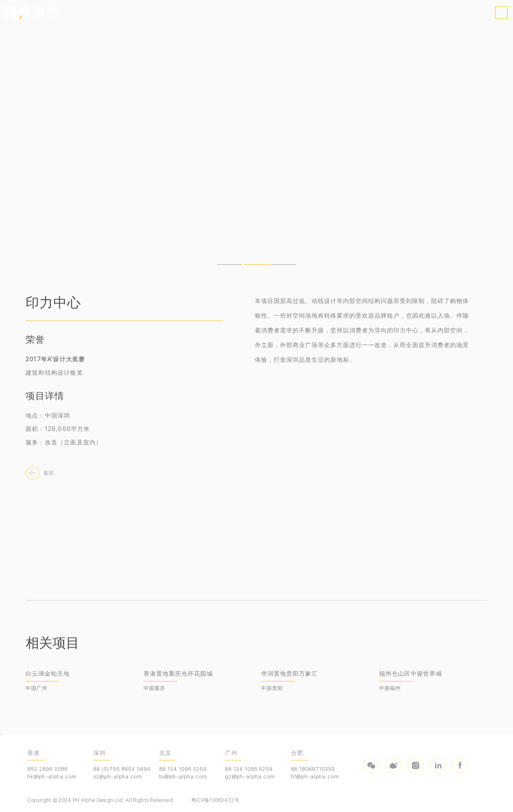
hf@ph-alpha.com (315, 777)
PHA (32, 13)
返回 (49, 473)
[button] (230, 265)
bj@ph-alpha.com (183, 777)
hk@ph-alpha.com (52, 777)
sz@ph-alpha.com (118, 777)
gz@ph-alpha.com (250, 777)
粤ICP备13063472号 (215, 800)
